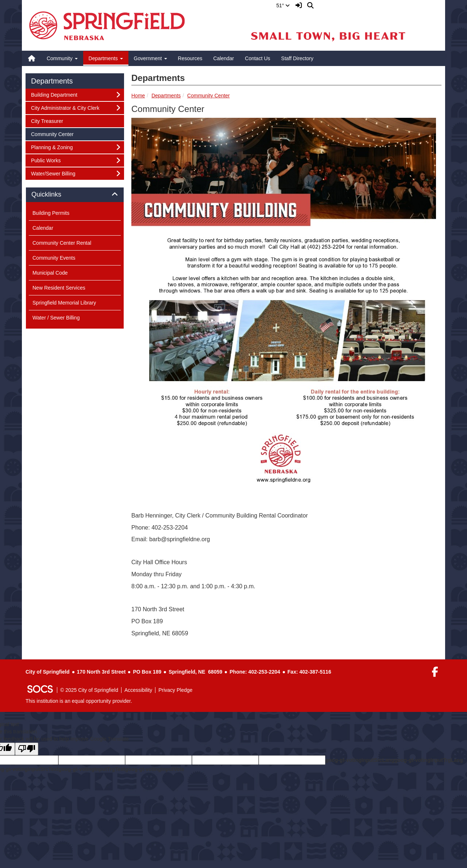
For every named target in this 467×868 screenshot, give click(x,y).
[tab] (75, 195)
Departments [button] (106, 58)
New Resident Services (59, 288)
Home (138, 96)
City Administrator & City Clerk (65, 107)
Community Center (209, 96)
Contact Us (257, 58)
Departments (166, 96)
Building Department (54, 94)
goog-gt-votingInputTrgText (92, 769)
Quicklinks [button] (55, 195)
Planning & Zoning (52, 147)
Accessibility (138, 690)
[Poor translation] (27, 749)
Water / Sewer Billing (56, 318)
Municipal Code (50, 273)
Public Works (46, 160)
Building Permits (51, 213)
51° (283, 5)
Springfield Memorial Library (64, 303)
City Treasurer (47, 121)
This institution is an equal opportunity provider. (79, 701)
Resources (190, 58)
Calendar (223, 58)
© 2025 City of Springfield (89, 690)
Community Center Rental (62, 243)
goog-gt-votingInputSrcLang (360, 760)
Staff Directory (297, 58)
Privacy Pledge (175, 690)
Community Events (54, 258)
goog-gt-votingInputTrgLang (429, 760)
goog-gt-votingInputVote (155, 769)
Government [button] (150, 58)
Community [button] (62, 58)
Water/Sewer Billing (53, 173)
